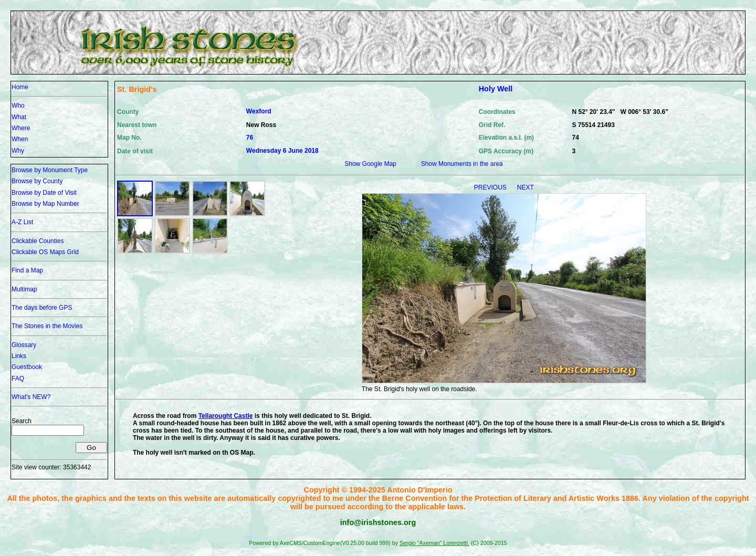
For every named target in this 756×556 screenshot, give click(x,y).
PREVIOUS (491, 187)
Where (21, 128)
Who (18, 106)
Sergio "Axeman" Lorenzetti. (434, 543)
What (19, 117)
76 (250, 138)
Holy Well (496, 89)
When (20, 139)
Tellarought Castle (226, 416)
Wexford (259, 111)
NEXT (526, 187)
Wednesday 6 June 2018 (282, 151)
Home (20, 87)
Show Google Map (370, 164)
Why (18, 151)
